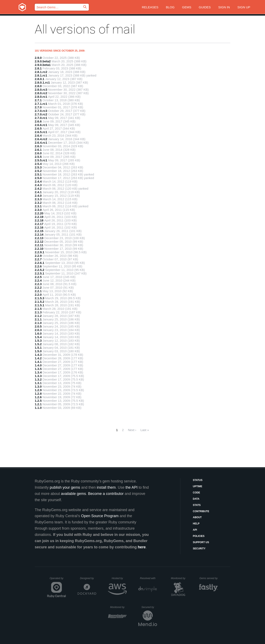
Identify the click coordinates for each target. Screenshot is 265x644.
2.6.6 (38, 121)
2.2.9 (38, 256)
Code (196, 493)
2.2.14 (39, 234)
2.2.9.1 (40, 252)
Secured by (149, 607)
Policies (199, 536)
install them (106, 487)
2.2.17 (39, 224)
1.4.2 (38, 358)
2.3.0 (38, 210)
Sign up (244, 7)
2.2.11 (39, 245)
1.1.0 (38, 408)
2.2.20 (39, 213)
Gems (187, 7)
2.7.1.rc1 (41, 104)
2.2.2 (38, 287)
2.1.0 (38, 323)
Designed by (88, 578)
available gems (73, 494)
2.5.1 (38, 174)
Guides (205, 7)
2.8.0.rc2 (41, 93)
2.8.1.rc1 (41, 75)
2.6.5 (38, 128)
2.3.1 (38, 206)
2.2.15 (39, 231)
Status (198, 480)
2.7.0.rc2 (41, 114)
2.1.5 (38, 309)
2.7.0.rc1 (41, 118)
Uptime (198, 486)
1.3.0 (38, 386)
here (142, 547)
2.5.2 (38, 171)
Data (196, 499)
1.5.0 (38, 351)
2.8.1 (38, 68)
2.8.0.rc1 (41, 97)
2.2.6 (38, 266)
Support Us (201, 542)
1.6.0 (38, 333)
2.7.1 (38, 100)
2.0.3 (38, 330)
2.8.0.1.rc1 (42, 82)
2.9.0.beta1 (43, 65)
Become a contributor (106, 494)
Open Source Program (100, 516)
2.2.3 (38, 284)
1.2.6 (38, 397)
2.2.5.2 (40, 270)
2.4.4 (38, 181)
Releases (150, 7)
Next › (132, 430)
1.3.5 (38, 369)
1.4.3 (38, 355)
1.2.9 (38, 390)
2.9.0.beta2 (43, 61)
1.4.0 (38, 365)
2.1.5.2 (40, 302)
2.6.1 (38, 150)
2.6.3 (38, 146)
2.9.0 (38, 58)
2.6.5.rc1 (41, 132)
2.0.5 (38, 326)
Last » (145, 430)
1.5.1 (38, 348)
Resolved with (149, 578)
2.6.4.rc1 (41, 143)
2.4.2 (38, 189)
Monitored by (179, 578)
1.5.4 (38, 337)
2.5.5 (38, 157)
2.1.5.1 (40, 305)
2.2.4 (38, 280)
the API (131, 487)
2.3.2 (38, 203)
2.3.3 (38, 199)
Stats (197, 505)
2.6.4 (38, 135)
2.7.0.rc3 (41, 111)
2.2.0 (38, 295)
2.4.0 (38, 196)
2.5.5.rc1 (41, 160)
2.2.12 (39, 242)
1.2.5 (38, 401)
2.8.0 (38, 86)
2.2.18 (39, 220)
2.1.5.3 (40, 298)
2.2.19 (39, 217)
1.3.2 (38, 379)
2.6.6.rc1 (41, 125)
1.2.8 (38, 394)
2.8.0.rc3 (41, 90)
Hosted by (119, 578)
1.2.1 (38, 404)
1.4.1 (38, 362)
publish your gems (65, 487)
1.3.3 (38, 376)
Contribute (201, 511)
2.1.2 (38, 316)
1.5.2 (38, 344)
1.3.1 (38, 383)
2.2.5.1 (40, 273)
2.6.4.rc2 (41, 139)
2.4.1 (38, 192)
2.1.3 (38, 312)
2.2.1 (38, 291)
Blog (170, 7)
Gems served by (209, 578)
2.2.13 (39, 238)
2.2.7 (38, 259)
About (197, 517)
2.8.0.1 (40, 79)
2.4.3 (38, 185)
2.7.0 (38, 107)
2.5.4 (38, 164)
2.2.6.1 (40, 263)
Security (199, 549)
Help (196, 524)
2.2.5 (38, 277)
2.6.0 (38, 153)
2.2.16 (39, 227)
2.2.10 (39, 249)
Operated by (58, 580)
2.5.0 (38, 178)
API (195, 530)
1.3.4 (38, 372)
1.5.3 (38, 341)
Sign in (224, 7)
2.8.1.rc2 (41, 72)
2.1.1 (38, 319)
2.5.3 (38, 167)
